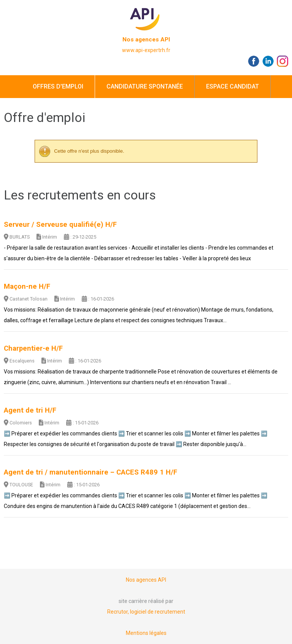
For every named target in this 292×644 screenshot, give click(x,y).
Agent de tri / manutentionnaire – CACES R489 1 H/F (90, 472)
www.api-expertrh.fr (146, 50)
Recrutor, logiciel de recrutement (146, 612)
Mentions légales (146, 633)
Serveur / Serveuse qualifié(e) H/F (60, 225)
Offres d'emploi (58, 86)
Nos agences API (146, 40)
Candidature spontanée (145, 86)
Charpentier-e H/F (33, 348)
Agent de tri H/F (30, 410)
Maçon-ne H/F (27, 286)
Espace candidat (232, 86)
